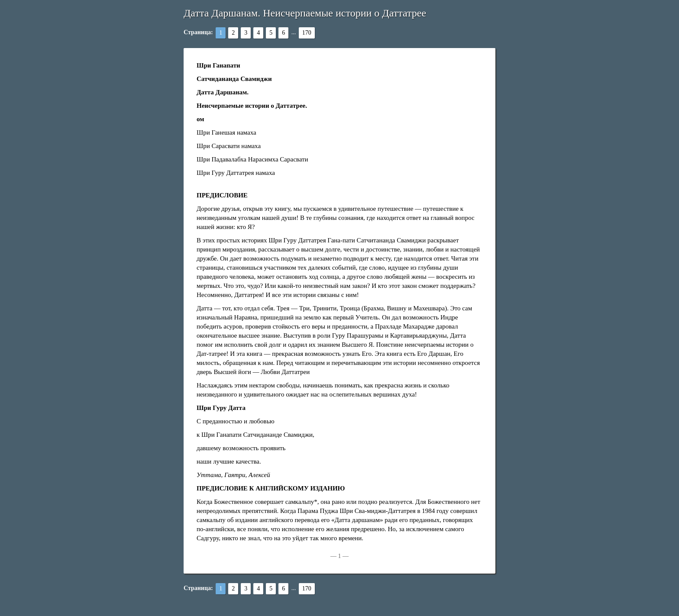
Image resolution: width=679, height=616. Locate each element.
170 (307, 33)
